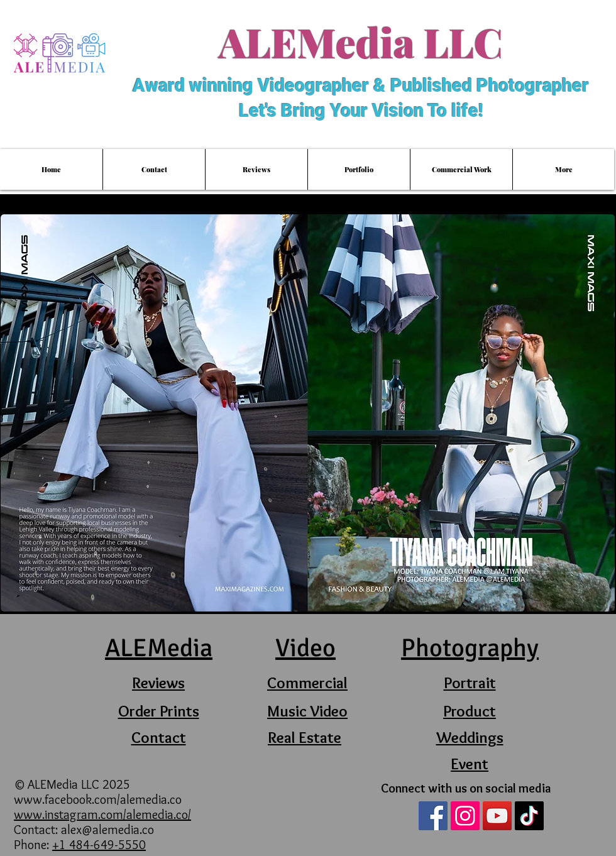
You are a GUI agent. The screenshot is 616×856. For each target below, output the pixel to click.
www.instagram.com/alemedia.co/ (102, 815)
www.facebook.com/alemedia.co (99, 799)
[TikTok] (529, 816)
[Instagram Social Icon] (465, 816)
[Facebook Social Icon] (433, 816)
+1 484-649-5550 (99, 845)
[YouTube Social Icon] (497, 816)
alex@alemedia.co (107, 830)
